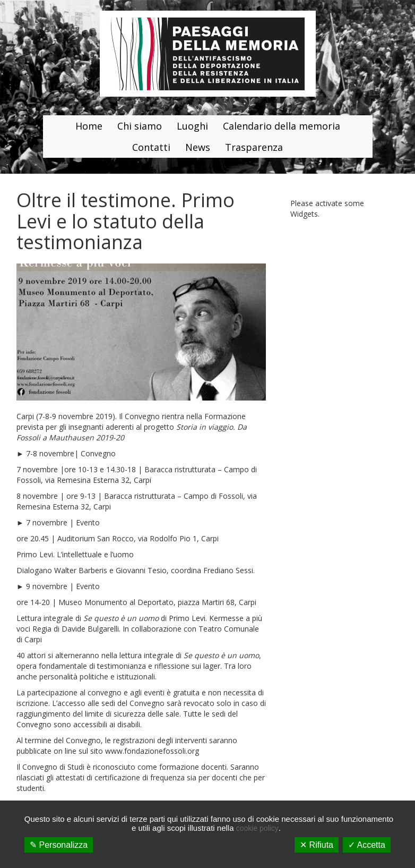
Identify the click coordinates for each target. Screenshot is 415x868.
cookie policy (257, 828)
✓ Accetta (367, 845)
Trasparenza (254, 147)
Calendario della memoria (282, 126)
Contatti (151, 147)
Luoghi (192, 126)
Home (89, 126)
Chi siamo (140, 126)
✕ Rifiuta (317, 845)
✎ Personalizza (59, 845)
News (198, 147)
